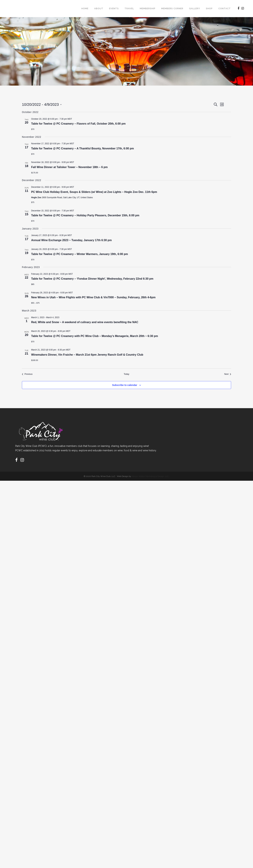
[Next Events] (35, 127)
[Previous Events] (28, 127)
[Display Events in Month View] (211, 113)
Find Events (185, 113)
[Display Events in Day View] (221, 113)
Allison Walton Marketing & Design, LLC (150, 864)
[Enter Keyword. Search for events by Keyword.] (101, 113)
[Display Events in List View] (202, 113)
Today (45, 127)
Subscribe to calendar (207, 759)
